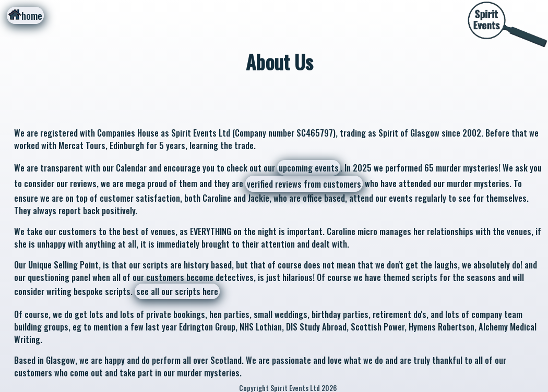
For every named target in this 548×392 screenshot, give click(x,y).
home (25, 15)
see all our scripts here (177, 291)
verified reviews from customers (304, 184)
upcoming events (309, 168)
